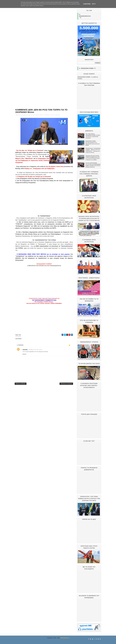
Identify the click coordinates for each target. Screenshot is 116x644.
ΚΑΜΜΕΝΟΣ (47, 115)
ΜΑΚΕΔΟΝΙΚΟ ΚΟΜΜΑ (44, 264)
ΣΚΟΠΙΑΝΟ (57, 115)
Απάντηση (24, 354)
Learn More (87, 4)
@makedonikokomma (85, 16)
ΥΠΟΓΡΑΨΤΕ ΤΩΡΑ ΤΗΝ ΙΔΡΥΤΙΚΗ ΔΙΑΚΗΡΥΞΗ (44, 299)
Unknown (25, 350)
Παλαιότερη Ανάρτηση (66, 384)
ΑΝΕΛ (34, 115)
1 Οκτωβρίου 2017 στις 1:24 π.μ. (35, 350)
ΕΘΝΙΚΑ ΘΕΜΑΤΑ (40, 115)
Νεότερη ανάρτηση (21, 384)
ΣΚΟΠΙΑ (52, 115)
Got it (94, 4)
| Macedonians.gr (64, 638)
